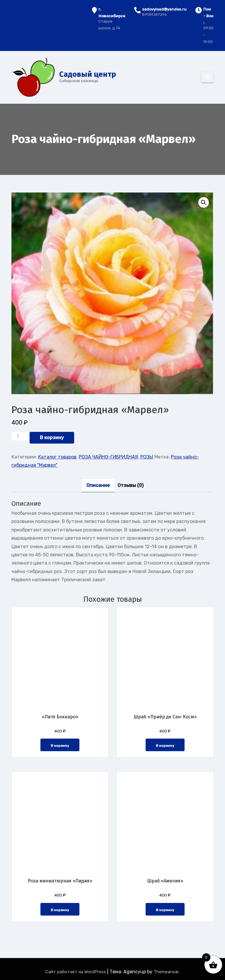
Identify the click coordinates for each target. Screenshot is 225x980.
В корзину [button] (60, 746)
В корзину (52, 438)
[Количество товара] (20, 436)
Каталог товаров (57, 457)
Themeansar (166, 972)
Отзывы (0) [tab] (131, 485)
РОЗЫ (147, 457)
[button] (204, 202)
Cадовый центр (88, 74)
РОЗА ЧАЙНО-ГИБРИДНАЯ (108, 457)
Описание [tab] (98, 485)
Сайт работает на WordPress (76, 972)
